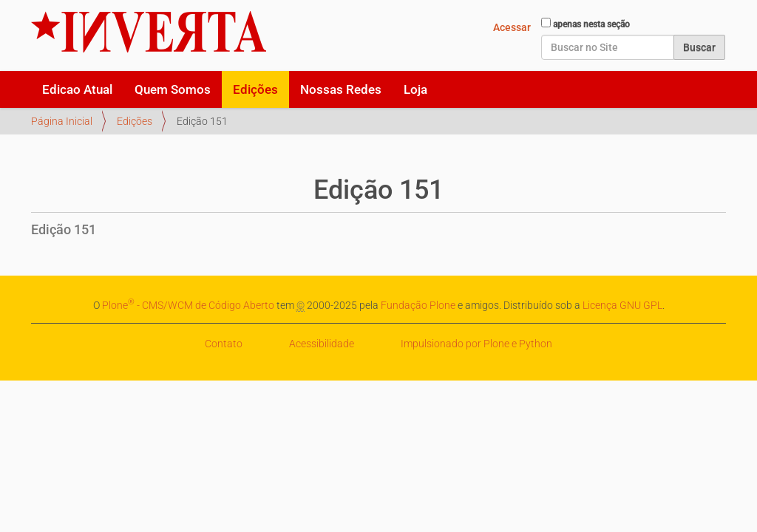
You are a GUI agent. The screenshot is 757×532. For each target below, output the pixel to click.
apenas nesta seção (591, 24)
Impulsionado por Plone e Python (476, 344)
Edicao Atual (77, 89)
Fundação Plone (418, 305)
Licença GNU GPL (622, 305)
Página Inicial (62, 121)
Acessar (512, 27)
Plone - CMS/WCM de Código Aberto (188, 305)
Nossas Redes (341, 89)
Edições (255, 89)
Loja (415, 89)
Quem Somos (173, 89)
